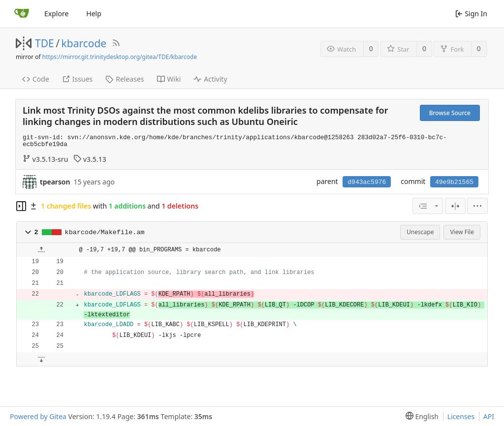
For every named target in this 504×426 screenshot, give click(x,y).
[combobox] (428, 206)
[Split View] (455, 206)
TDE (45, 43)
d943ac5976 (367, 182)
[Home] (22, 14)
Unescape (420, 232)
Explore (56, 14)
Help (94, 14)
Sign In (471, 14)
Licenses (461, 416)
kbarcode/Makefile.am (105, 232)
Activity (210, 79)
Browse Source (450, 113)
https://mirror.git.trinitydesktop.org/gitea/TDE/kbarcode (120, 57)
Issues (77, 79)
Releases (125, 79)
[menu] (477, 206)
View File (462, 232)
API (489, 416)
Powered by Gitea (38, 416)
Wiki (169, 79)
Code (36, 79)
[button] (28, 232)
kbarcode (84, 43)
